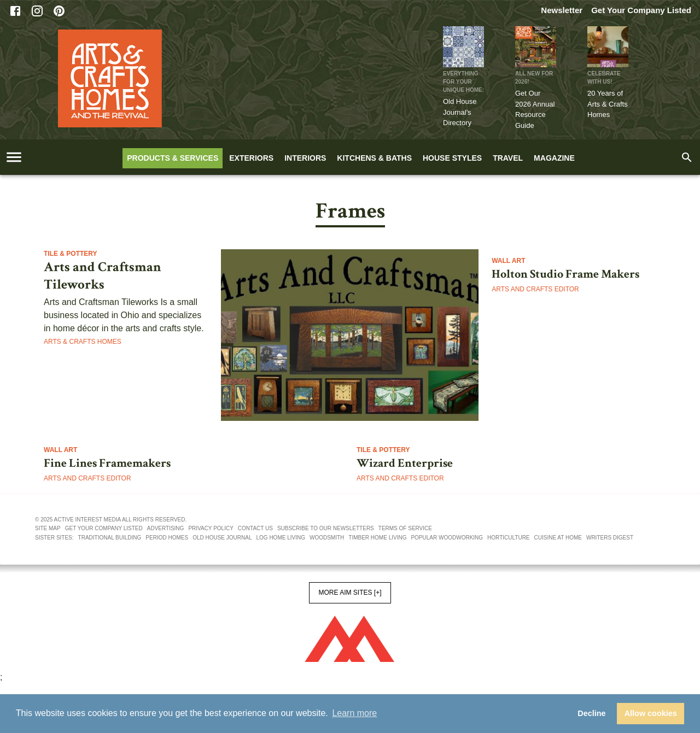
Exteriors (251, 158)
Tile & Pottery (71, 254)
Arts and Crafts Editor (535, 289)
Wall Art (508, 261)
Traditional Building (110, 538)
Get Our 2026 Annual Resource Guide (535, 109)
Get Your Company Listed (641, 10)
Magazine (554, 158)
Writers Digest (610, 538)
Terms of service (405, 528)
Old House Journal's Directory (460, 112)
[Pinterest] (59, 11)
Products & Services (173, 158)
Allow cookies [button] (651, 713)
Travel (508, 158)
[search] (687, 157)
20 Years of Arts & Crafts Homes (608, 104)
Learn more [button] (354, 713)
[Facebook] (15, 11)
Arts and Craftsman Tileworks (103, 276)
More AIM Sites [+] (350, 593)
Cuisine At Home (558, 538)
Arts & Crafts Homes (83, 342)
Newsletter (562, 10)
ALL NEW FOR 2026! (534, 78)
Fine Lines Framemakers (107, 464)
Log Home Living (281, 538)
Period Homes (167, 538)
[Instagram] (37, 11)
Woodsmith (327, 538)
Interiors (305, 158)
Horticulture (508, 538)
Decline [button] (591, 713)
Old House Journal (222, 538)
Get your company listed (104, 528)
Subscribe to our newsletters (326, 528)
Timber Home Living (377, 538)
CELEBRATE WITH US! (604, 78)
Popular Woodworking (447, 538)
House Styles (452, 158)
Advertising (166, 528)
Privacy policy (211, 528)
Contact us (255, 528)
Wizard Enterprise (405, 464)
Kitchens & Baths (374, 158)
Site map (48, 528)
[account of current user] (14, 157)
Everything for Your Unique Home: (463, 82)
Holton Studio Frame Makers (565, 274)
